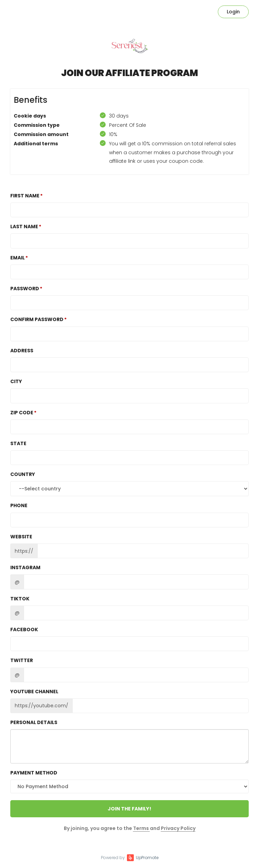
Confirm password (37, 319)
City (16, 381)
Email (17, 258)
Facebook (24, 629)
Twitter (22, 660)
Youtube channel (34, 692)
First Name (25, 196)
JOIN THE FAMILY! (129, 809)
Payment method (34, 773)
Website (21, 537)
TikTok (20, 599)
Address (22, 351)
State (18, 443)
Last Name (24, 227)
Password (25, 289)
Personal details (34, 722)
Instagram (25, 567)
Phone (19, 505)
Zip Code (22, 413)
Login (233, 12)
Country (23, 474)
